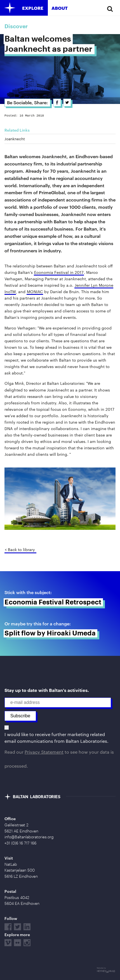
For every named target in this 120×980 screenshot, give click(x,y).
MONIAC (35, 292)
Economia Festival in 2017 (59, 272)
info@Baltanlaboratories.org (29, 837)
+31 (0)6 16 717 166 (20, 843)
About (60, 8)
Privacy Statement (44, 752)
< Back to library (20, 550)
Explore (33, 8)
